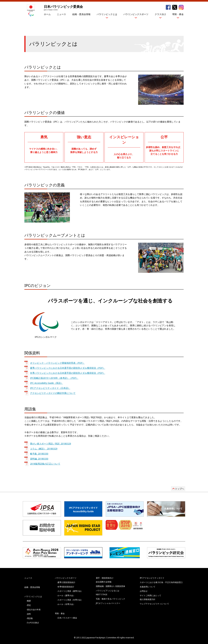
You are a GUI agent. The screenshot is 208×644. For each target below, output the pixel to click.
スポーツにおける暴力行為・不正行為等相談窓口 (161, 582)
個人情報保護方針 (148, 599)
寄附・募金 (178, 14)
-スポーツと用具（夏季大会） (70, 591)
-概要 (29, 601)
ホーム (47, 14)
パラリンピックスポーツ (136, 14)
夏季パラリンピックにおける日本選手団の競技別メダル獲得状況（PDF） (68, 368)
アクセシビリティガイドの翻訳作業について (53, 393)
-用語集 (30, 618)
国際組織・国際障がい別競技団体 (110, 586)
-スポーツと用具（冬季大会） (70, 600)
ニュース (61, 14)
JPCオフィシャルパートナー (108, 603)
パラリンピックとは (107, 14)
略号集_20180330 (39, 454)
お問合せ (144, 591)
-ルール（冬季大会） (66, 604)
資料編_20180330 (39, 459)
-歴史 (29, 605)
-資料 (29, 614)
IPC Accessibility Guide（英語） (46, 383)
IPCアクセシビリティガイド (152, 578)
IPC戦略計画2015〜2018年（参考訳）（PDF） (54, 378)
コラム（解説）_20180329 (44, 449)
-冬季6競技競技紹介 (66, 587)
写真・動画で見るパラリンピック (110, 599)
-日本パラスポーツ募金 (67, 618)
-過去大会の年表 (33, 610)
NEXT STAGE (102, 594)
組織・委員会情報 (81, 14)
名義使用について (148, 587)
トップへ (180, 489)
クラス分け (160, 14)
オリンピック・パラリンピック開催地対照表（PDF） (57, 363)
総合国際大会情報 (104, 582)
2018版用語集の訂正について (45, 464)
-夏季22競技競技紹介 (66, 582)
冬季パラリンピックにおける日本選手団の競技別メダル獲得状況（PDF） (68, 373)
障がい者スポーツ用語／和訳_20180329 (51, 444)
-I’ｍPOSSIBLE (33, 623)
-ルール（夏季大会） (66, 595)
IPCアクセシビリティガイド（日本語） (50, 388)
